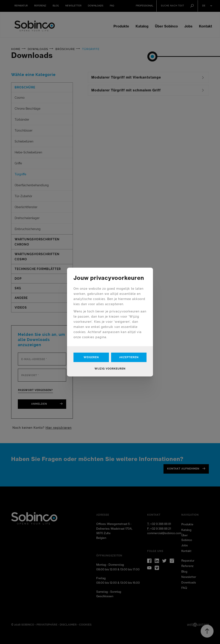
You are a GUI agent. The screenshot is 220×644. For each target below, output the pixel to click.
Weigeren (91, 357)
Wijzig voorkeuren (110, 369)
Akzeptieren (129, 357)
